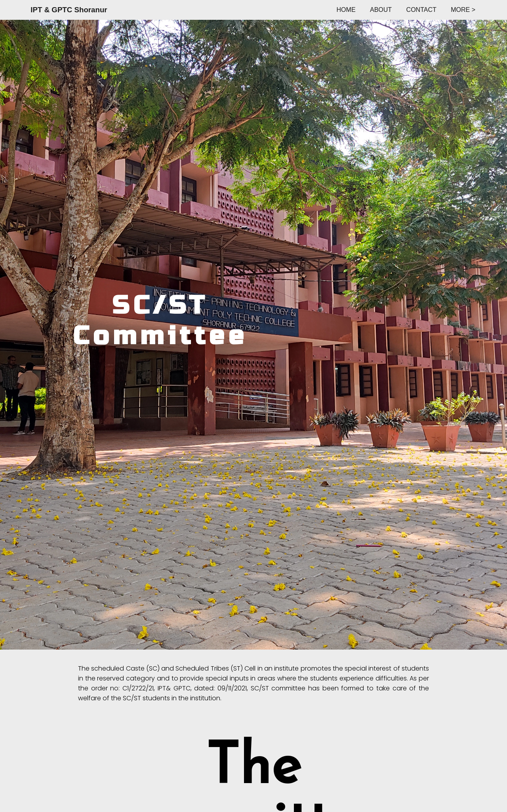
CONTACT (421, 10)
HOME (346, 10)
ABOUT (381, 10)
